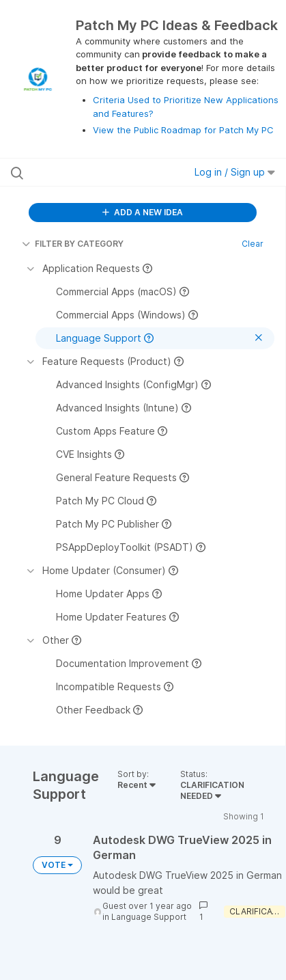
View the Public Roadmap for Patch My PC (183, 130)
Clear (253, 244)
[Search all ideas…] (89, 172)
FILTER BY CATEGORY (73, 244)
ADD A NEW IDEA (143, 212)
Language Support (149, 917)
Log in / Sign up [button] (235, 172)
